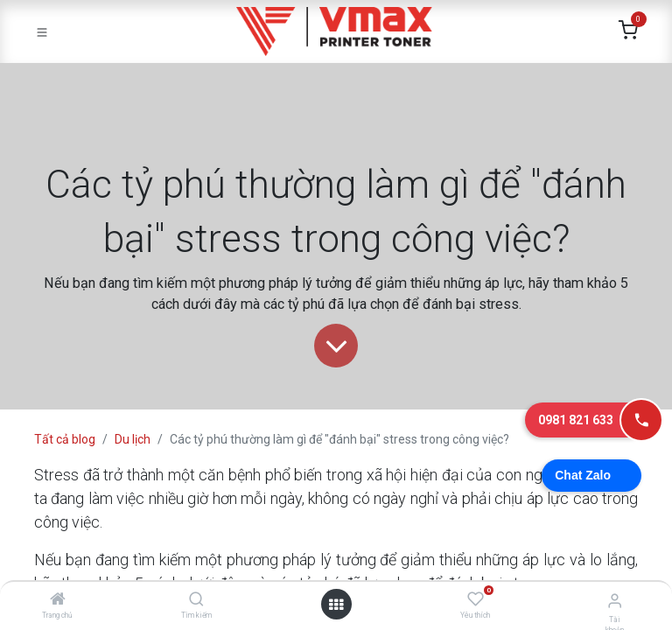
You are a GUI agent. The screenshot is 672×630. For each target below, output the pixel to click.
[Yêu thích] (476, 599)
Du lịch (133, 439)
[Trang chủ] (58, 600)
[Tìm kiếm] (196, 600)
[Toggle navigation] (42, 31)
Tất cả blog (65, 439)
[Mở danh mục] (336, 605)
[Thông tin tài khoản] (615, 601)
